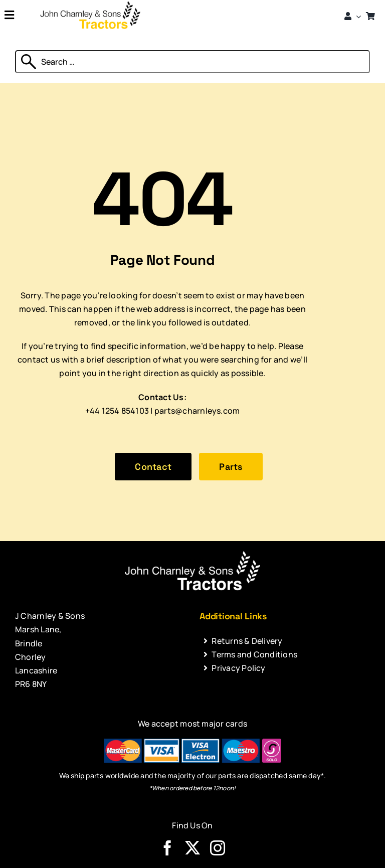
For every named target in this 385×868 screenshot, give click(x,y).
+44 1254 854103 (117, 411)
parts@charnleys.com (197, 411)
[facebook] (167, 848)
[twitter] (192, 848)
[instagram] (218, 848)
